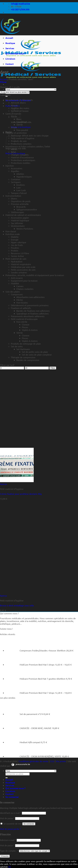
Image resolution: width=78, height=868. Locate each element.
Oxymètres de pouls (21, 201)
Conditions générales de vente (33, 761)
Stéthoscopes (17, 212)
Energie (15, 239)
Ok (9, 867)
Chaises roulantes (25, 289)
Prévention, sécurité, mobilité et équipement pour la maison (35, 275)
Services (10, 48)
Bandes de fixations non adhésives (33, 311)
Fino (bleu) (22, 122)
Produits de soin (19, 141)
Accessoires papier (20, 218)
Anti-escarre (17, 278)
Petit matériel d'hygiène (23, 138)
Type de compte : (9, 851)
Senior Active (17, 256)
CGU (52, 761)
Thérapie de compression (23, 357)
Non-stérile (22, 322)
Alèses (14, 149)
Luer (19, 187)
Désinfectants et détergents (19, 100)
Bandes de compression (28, 360)
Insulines (21, 185)
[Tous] (31, 89)
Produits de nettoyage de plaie (26, 344)
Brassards (21, 207)
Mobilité (15, 283)
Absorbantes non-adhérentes (30, 297)
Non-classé (11, 231)
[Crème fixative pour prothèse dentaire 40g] (17, 481)
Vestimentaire (18, 226)
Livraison (10, 59)
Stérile (20, 124)
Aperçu (3, 484)
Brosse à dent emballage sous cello (17, 605)
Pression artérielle (20, 204)
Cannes (20, 286)
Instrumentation (13, 196)
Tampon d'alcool (19, 193)
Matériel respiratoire (21, 264)
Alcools (14, 105)
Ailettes (20, 174)
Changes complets (20, 155)
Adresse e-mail (8, 840)
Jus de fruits (17, 245)
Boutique (10, 43)
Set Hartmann (23, 349)
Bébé (13, 152)
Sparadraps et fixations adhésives (33, 313)
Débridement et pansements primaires (30, 305)
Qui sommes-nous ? (15, 53)
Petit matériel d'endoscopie (24, 319)
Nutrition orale (13, 234)
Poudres (15, 248)
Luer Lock (21, 190)
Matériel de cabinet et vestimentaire (23, 215)
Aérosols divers (18, 103)
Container (16, 179)
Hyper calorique (19, 242)
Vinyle (14, 127)
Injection (10, 166)
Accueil (9, 38)
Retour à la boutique (21, 127)
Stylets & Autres (30, 330)
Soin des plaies (13, 292)
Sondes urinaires (19, 272)
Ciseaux (26, 324)
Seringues (16, 182)
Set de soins (17, 346)
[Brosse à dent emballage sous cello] (17, 593)
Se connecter (29, 824)
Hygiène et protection (16, 133)
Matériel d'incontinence (22, 157)
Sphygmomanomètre (27, 209)
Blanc (19, 119)
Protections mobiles (21, 163)
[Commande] (15, 92)
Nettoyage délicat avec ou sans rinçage (30, 135)
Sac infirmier (17, 223)
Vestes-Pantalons (25, 229)
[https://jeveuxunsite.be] (21, 766)
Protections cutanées (21, 144)
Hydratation (17, 261)
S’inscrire (5, 856)
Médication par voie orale (23, 267)
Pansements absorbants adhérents (28, 316)
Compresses (17, 294)
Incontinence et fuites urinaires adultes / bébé (28, 146)
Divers (14, 198)
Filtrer (53, 368)
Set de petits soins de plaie (35, 352)
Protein (15, 250)
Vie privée (61, 761)
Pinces (25, 327)
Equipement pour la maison (24, 281)
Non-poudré (22, 130)
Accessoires (17, 168)
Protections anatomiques (23, 160)
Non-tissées (22, 302)
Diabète (15, 237)
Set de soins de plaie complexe (37, 355)
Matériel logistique (20, 220)
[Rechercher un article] (7, 96)
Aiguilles (15, 171)
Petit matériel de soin (16, 259)
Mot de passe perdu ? (10, 829)
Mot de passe (7, 818)
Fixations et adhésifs (21, 308)
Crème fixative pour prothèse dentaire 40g (21, 494)
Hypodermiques (24, 177)
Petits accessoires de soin (23, 270)
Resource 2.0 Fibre (20, 253)
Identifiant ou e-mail (11, 813)
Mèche (20, 300)
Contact (10, 64)
